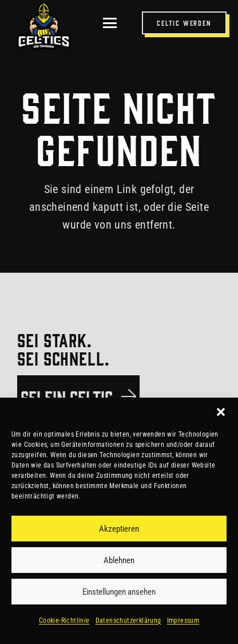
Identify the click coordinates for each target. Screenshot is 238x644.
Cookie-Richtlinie (64, 621)
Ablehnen (119, 560)
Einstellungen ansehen (119, 592)
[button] (221, 412)
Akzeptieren (119, 529)
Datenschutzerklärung (128, 621)
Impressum (183, 621)
